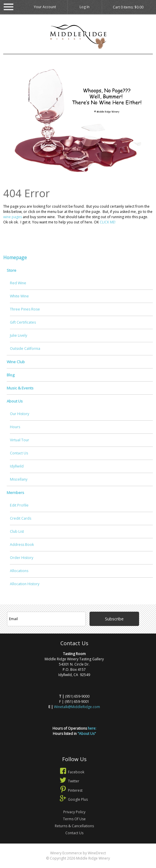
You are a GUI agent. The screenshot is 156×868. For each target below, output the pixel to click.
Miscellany (19, 479)
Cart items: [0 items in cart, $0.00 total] (128, 7)
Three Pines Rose (25, 309)
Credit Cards (21, 518)
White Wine (19, 296)
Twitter (69, 781)
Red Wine (18, 283)
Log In (85, 7)
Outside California (25, 349)
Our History (20, 414)
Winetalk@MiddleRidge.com (77, 707)
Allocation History (25, 584)
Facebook (71, 772)
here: (92, 728)
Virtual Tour (20, 440)
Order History (22, 558)
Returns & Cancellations (74, 826)
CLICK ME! (108, 222)
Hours (15, 427)
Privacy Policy (74, 812)
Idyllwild (17, 466)
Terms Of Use (74, 819)
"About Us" (87, 734)
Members (15, 493)
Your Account (45, 7)
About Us (15, 401)
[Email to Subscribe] (47, 619)
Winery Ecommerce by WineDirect (78, 853)
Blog (11, 375)
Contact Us (19, 453)
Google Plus (73, 799)
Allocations (19, 571)
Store (12, 270)
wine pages (13, 217)
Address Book (22, 545)
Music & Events (20, 388)
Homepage (15, 257)
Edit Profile (19, 505)
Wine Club (16, 362)
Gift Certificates (23, 322)
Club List (17, 531)
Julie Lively (19, 335)
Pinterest (71, 790)
